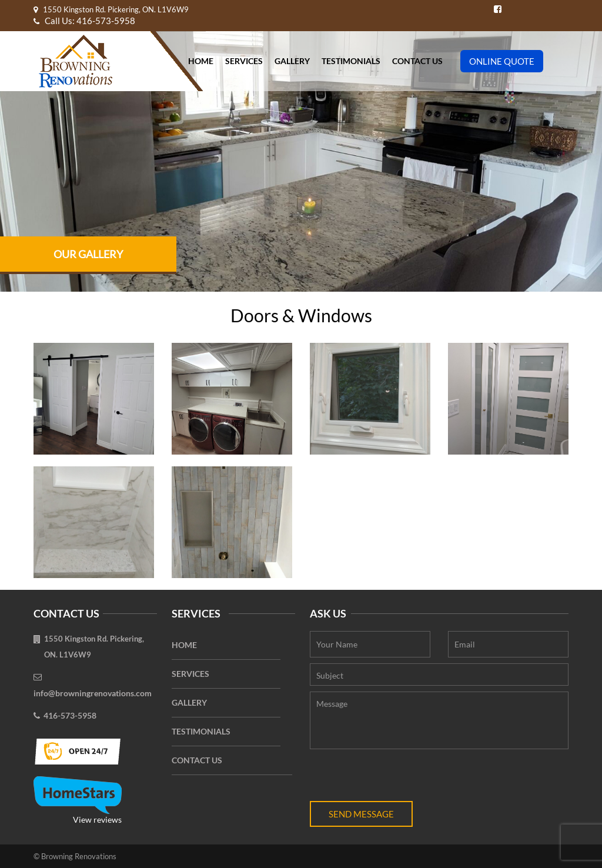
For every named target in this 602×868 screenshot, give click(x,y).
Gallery (292, 61)
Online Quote (502, 61)
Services (244, 61)
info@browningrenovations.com (93, 693)
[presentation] (399, 778)
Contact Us (417, 61)
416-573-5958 (70, 715)
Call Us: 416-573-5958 (84, 21)
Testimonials (351, 61)
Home (201, 61)
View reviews (78, 800)
